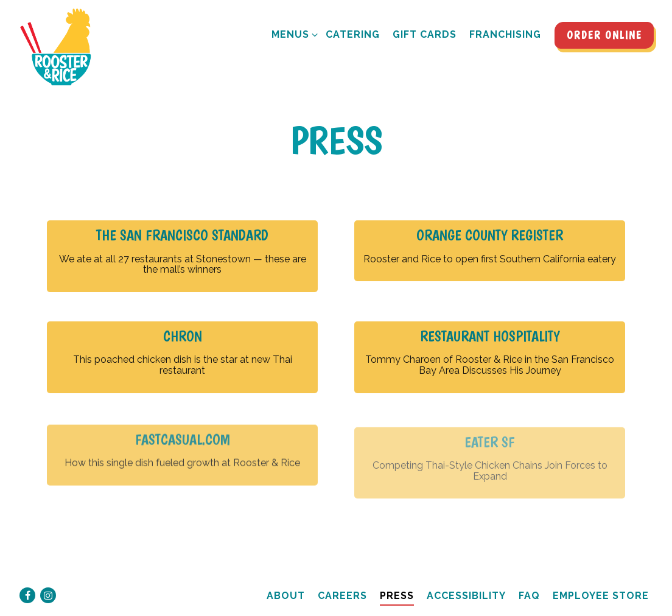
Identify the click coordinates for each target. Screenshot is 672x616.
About (286, 596)
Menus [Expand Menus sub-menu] (292, 33)
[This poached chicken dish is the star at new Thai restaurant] (182, 357)
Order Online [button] (604, 35)
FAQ (529, 596)
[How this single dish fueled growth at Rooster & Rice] (182, 458)
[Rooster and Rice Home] (61, 47)
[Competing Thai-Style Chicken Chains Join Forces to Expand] (490, 468)
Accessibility (466, 596)
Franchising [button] (505, 34)
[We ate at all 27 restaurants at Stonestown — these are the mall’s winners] (182, 256)
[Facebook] (27, 595)
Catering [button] (353, 34)
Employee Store (601, 596)
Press (397, 596)
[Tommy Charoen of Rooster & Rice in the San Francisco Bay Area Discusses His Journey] (490, 357)
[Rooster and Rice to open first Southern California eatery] (490, 251)
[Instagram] (48, 595)
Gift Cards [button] (425, 34)
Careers (342, 596)
